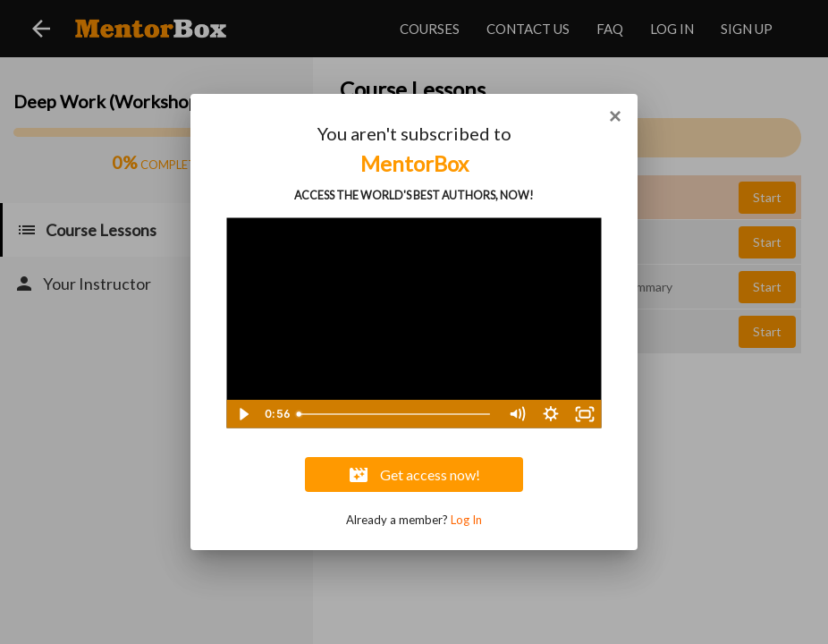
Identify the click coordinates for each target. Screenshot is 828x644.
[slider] (395, 414)
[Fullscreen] (585, 414)
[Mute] (517, 414)
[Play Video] (243, 414)
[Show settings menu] (551, 414)
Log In (466, 520)
